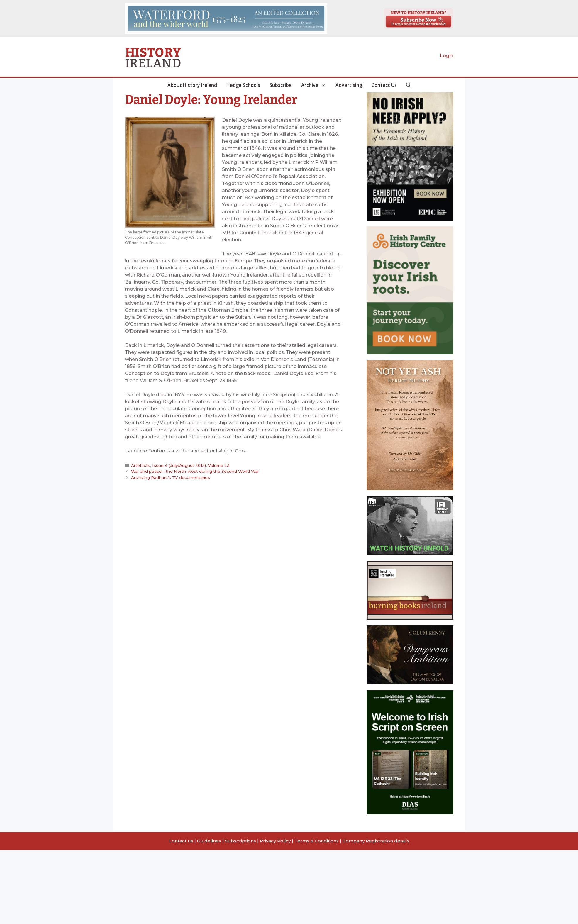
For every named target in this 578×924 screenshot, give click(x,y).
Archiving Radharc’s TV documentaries (170, 477)
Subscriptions (240, 841)
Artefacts (141, 465)
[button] (409, 85)
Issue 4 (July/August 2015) (178, 465)
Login (447, 56)
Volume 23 (217, 465)
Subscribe (281, 85)
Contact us (181, 841)
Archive (316, 85)
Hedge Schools (243, 85)
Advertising (349, 85)
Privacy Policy (275, 841)
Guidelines (209, 841)
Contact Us (384, 85)
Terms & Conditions (317, 841)
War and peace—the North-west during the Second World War (195, 471)
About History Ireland (192, 85)
